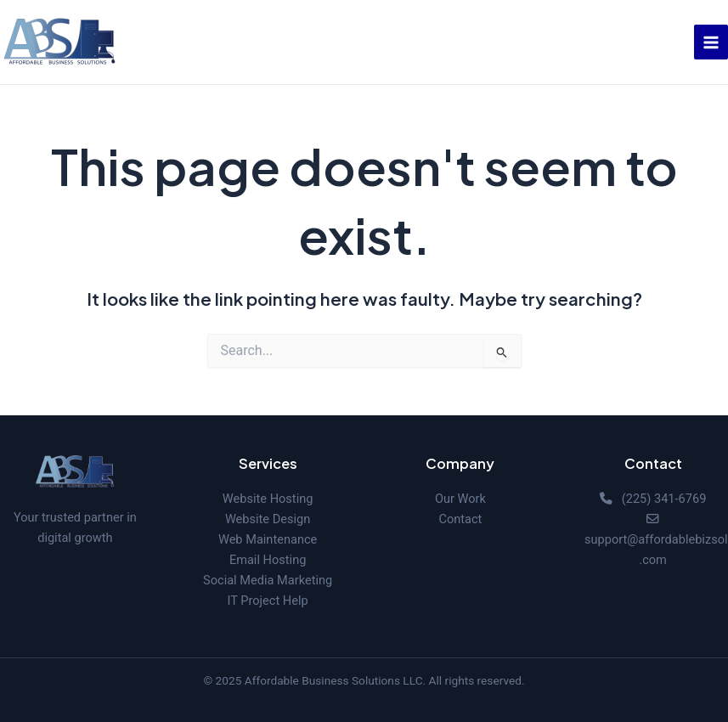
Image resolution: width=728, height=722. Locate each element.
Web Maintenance (268, 539)
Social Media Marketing (268, 580)
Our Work (460, 499)
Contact (460, 519)
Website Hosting (268, 499)
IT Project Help (268, 601)
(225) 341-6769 (664, 499)
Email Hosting (268, 560)
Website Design (268, 519)
